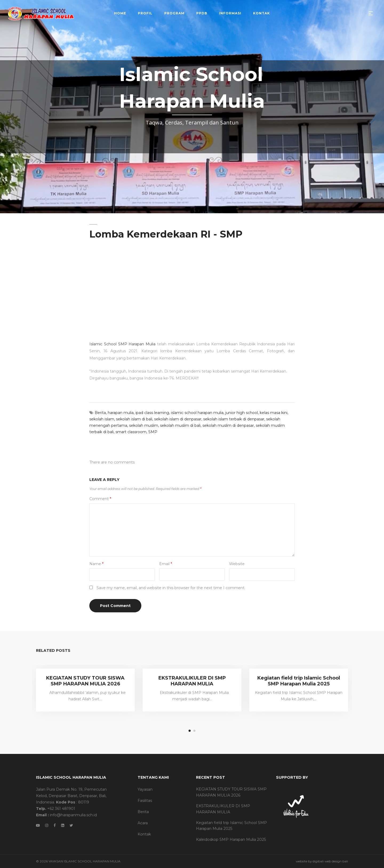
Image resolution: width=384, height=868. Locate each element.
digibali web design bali (330, 861)
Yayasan (145, 789)
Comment (100, 499)
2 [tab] (194, 731)
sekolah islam (102, 419)
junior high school (242, 413)
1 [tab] (190, 731)
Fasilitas (145, 801)
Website (237, 564)
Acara (143, 823)
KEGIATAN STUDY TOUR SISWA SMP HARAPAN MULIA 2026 (85, 681)
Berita (100, 413)
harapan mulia (121, 413)
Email (166, 564)
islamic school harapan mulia (197, 413)
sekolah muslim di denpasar (228, 425)
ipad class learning (152, 413)
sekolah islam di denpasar (178, 419)
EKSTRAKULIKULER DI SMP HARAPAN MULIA (192, 681)
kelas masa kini (274, 413)
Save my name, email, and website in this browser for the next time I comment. (171, 588)
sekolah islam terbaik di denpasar (234, 419)
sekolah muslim (144, 425)
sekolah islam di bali (134, 419)
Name (96, 564)
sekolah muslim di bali (180, 425)
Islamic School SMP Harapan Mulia (122, 325)
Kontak (144, 834)
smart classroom (131, 432)
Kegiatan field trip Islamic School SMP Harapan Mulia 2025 (299, 681)
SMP (153, 432)
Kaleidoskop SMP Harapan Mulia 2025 (231, 839)
